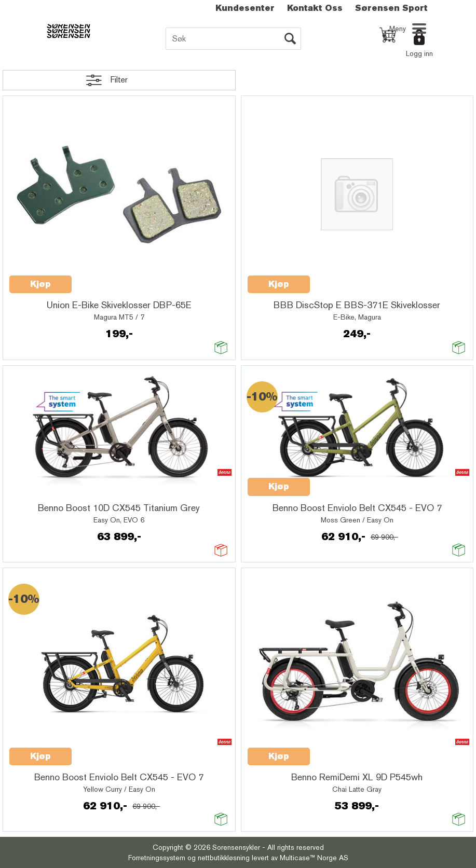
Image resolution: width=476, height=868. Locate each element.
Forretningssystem (157, 858)
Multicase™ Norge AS (314, 858)
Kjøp (40, 284)
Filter (119, 80)
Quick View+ (99, 279)
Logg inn (419, 53)
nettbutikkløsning (224, 858)
